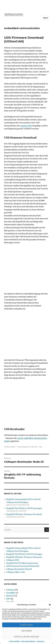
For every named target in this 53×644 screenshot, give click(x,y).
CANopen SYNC (13, 429)
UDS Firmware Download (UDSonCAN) (23, 435)
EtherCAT (10, 464)
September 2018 (13, 536)
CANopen (10, 458)
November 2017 (13, 551)
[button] (50, 605)
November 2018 (13, 533)
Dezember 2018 (13, 530)
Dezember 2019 (13, 524)
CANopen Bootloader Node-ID (19, 438)
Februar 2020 (12, 518)
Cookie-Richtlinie (14, 641)
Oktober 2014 (12, 584)
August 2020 (12, 509)
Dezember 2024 (13, 488)
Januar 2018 (11, 548)
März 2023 (11, 494)
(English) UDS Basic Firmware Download (24, 383)
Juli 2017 (10, 554)
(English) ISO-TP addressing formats (22, 432)
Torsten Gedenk (10, 315)
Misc (41, 315)
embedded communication (22, 28)
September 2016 (13, 569)
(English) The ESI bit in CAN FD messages (24, 377)
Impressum (40, 641)
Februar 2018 (12, 545)
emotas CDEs (26, 126)
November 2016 (13, 563)
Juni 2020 (10, 515)
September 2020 (13, 506)
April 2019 (11, 527)
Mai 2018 (10, 542)
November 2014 (13, 581)
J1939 (8, 467)
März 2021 (11, 503)
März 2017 (11, 560)
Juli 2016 (10, 575)
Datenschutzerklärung (28, 641)
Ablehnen (27, 631)
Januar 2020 (11, 521)
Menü (45, 18)
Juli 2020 (10, 512)
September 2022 (13, 500)
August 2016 (11, 572)
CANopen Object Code (16, 441)
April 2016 (11, 578)
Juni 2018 (10, 539)
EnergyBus (11, 461)
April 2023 (11, 491)
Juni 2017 (10, 557)
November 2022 (13, 497)
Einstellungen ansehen (26, 637)
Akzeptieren (26, 625)
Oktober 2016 (12, 566)
